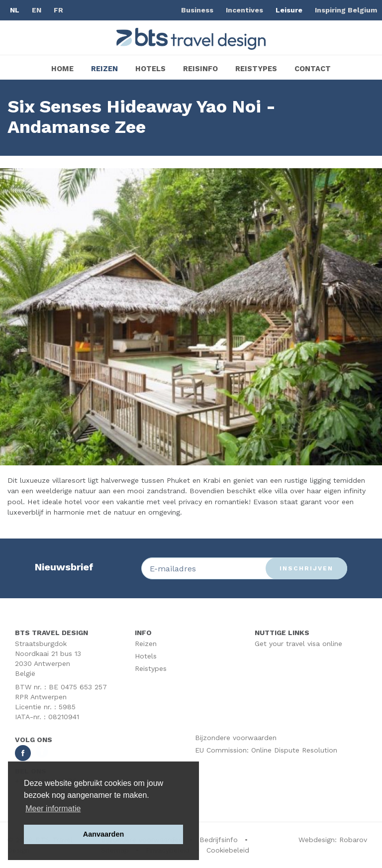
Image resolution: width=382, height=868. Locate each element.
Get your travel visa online (298, 644)
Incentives (244, 10)
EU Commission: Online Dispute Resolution (266, 750)
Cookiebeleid (228, 850)
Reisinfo (200, 69)
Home (62, 69)
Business (197, 10)
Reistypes (256, 69)
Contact (313, 69)
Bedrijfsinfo (219, 840)
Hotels (150, 69)
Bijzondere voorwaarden (236, 738)
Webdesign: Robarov (333, 840)
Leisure (289, 10)
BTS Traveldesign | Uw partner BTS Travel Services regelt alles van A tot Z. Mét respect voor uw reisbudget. (191, 39)
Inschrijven (306, 568)
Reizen (104, 69)
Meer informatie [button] (53, 809)
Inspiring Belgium (346, 10)
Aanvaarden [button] (103, 834)
